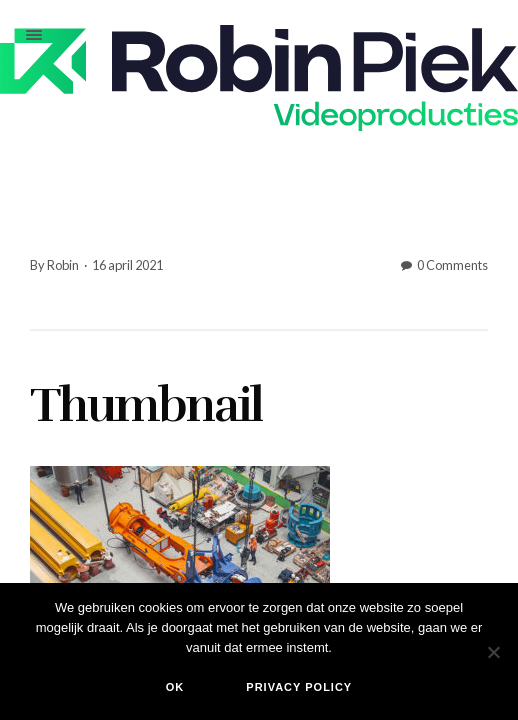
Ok (175, 687)
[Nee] (493, 652)
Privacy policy (299, 687)
